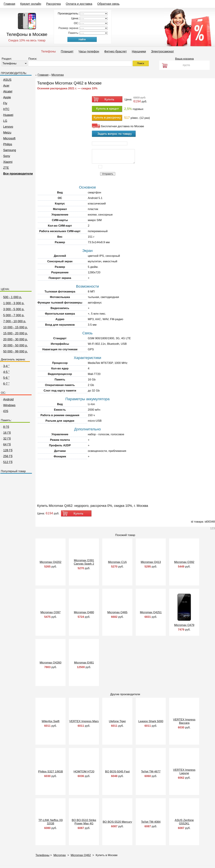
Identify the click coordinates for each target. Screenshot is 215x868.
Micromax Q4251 (151, 612)
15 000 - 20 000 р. (15, 333)
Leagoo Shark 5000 (151, 721)
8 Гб (5, 427)
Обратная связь (108, 4)
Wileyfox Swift (51, 721)
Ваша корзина (184, 59)
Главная (9, 4)
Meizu (6, 133)
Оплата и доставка (79, 4)
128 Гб (7, 450)
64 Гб (6, 444)
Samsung (8, 150)
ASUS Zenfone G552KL (184, 822)
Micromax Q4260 (50, 663)
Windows (8, 405)
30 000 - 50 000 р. (15, 345)
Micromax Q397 (51, 612)
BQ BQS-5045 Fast (117, 772)
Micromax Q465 (117, 612)
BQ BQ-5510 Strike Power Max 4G (84, 822)
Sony (5, 156)
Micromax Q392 (184, 562)
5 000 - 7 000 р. (14, 315)
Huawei (7, 115)
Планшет (67, 51)
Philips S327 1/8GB (50, 772)
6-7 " (5, 384)
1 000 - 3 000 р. (14, 303)
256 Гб (7, 456)
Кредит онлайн (31, 4)
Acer (5, 86)
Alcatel (7, 92)
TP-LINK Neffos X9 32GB (51, 822)
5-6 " (5, 378)
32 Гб (6, 439)
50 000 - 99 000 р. (15, 351)
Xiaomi (7, 162)
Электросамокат (163, 51)
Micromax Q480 (84, 612)
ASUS (6, 80)
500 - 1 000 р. (13, 297)
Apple (6, 97)
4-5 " (5, 372)
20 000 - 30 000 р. (15, 339)
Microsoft (8, 138)
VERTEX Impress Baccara (184, 721)
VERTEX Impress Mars (84, 721)
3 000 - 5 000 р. (14, 309)
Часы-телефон (89, 51)
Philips (6, 144)
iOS (5, 411)
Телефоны (48, 51)
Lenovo (7, 127)
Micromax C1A (117, 562)
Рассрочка (53, 4)
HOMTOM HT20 (84, 772)
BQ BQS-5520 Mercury (117, 822)
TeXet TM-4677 (151, 772)
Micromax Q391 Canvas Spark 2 (84, 562)
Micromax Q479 (184, 625)
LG (4, 121)
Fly (4, 103)
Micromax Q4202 (50, 562)
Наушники (139, 51)
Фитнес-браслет (115, 51)
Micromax (58, 75)
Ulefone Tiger (117, 721)
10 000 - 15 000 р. (15, 327)
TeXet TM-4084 (151, 822)
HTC (5, 109)
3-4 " (5, 366)
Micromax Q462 (81, 855)
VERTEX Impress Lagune (184, 772)
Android (7, 399)
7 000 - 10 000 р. (15, 321)
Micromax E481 (84, 663)
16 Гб (6, 433)
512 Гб (7, 462)
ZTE (5, 168)
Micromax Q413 (151, 562)
